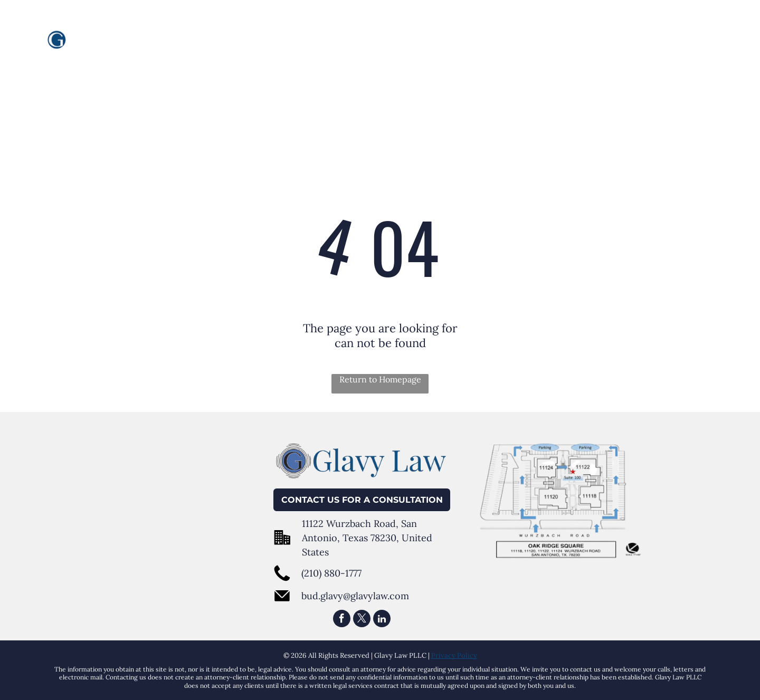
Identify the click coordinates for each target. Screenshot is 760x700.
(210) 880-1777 (331, 573)
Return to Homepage (380, 379)
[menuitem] (369, 42)
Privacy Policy (454, 655)
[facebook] (342, 620)
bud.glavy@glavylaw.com (355, 596)
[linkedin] (382, 620)
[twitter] (362, 620)
